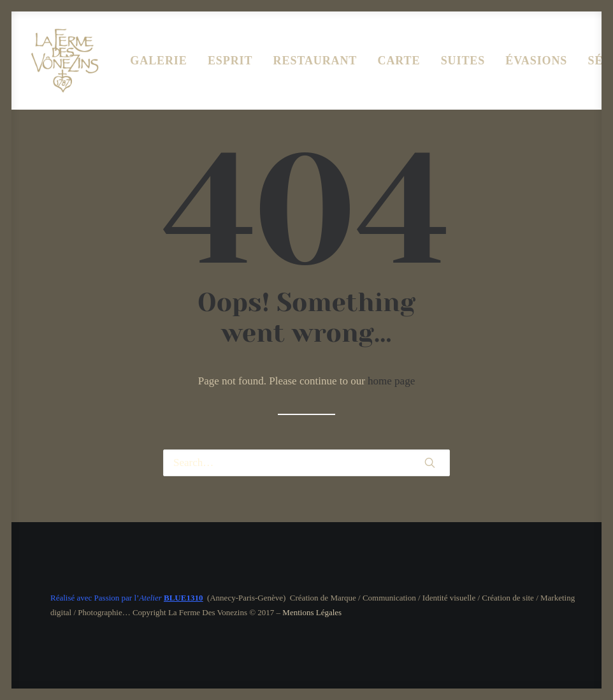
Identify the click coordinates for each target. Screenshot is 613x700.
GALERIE (158, 61)
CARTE (399, 61)
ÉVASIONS (536, 61)
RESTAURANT (315, 61)
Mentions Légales (312, 612)
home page (391, 381)
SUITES (463, 61)
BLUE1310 (183, 598)
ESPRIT (230, 61)
